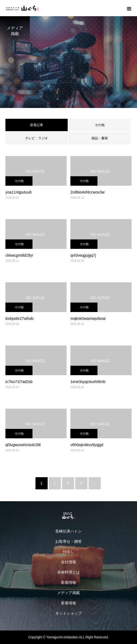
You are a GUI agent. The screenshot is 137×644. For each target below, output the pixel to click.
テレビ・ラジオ (37, 138)
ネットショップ (68, 613)
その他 (100, 125)
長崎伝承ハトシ (68, 531)
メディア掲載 (68, 593)
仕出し (68, 552)
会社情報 (68, 562)
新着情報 (68, 582)
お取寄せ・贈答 (68, 541)
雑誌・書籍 (100, 138)
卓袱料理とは (68, 572)
